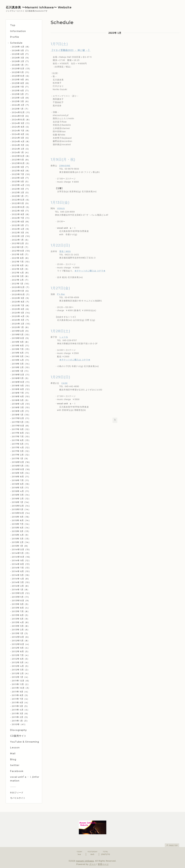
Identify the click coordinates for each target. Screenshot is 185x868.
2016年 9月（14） (21, 473)
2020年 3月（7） (21, 320)
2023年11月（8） (21, 160)
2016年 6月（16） (21, 484)
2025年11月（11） (21, 72)
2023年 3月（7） (21, 189)
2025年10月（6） (21, 76)
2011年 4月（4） (21, 710)
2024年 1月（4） (21, 152)
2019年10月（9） (21, 338)
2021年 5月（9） (21, 269)
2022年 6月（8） (21, 222)
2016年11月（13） (21, 466)
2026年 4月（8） (21, 47)
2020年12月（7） (21, 287)
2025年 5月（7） (21, 94)
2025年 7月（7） (21, 87)
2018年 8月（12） (21, 389)
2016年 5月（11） (21, 488)
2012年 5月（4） (21, 662)
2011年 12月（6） (21, 681)
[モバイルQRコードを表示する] (25, 798)
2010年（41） (19, 724)
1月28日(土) (60, 331)
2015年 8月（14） (21, 520)
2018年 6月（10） (21, 396)
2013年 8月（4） (21, 608)
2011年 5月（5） (20, 706)
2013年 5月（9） (21, 619)
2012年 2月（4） (21, 673)
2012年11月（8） (21, 641)
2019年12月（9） (21, 331)
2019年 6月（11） (21, 353)
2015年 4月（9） (21, 535)
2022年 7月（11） (21, 218)
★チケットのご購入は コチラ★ (90, 271)
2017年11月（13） (21, 422)
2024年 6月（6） (21, 134)
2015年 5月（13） (21, 531)
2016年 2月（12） (21, 499)
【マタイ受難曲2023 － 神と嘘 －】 (71, 50)
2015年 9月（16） (21, 517)
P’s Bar (61, 294)
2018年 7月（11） (21, 393)
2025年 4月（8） (21, 98)
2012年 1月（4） (20, 677)
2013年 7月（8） (21, 611)
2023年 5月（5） (21, 182)
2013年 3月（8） (21, 626)
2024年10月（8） (21, 120)
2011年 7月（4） (20, 699)
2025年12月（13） (21, 69)
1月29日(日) (60, 377)
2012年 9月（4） (21, 648)
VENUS (61, 208)
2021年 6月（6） (21, 265)
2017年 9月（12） (21, 429)
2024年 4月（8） (21, 141)
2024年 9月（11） (21, 123)
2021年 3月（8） (21, 276)
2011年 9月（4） (20, 692)
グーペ (93, 864)
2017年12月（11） (21, 418)
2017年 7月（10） (21, 437)
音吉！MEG (65, 251)
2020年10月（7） (21, 294)
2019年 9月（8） (21, 342)
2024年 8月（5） (21, 127)
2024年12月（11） (21, 112)
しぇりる (64, 337)
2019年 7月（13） (21, 349)
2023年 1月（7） (21, 196)
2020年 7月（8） (21, 305)
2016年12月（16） (21, 462)
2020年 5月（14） (21, 313)
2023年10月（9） (21, 163)
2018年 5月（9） (21, 400)
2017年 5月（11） (21, 444)
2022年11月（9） (21, 203)
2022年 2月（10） (21, 236)
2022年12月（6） (21, 200)
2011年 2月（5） (20, 717)
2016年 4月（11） (21, 491)
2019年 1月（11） (21, 371)
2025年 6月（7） (21, 54)
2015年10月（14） (21, 513)
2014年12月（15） (21, 549)
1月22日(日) (60, 245)
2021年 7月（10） (21, 262)
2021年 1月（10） (21, 284)
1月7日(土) (59, 44)
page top (172, 845)
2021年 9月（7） (21, 254)
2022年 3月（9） (21, 233)
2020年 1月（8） (21, 327)
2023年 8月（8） (21, 171)
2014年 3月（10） (21, 582)
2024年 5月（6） (21, 138)
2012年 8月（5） (21, 651)
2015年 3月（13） (21, 539)
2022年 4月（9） (21, 229)
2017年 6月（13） (21, 440)
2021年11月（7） (21, 247)
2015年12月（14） (21, 506)
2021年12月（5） (21, 243)
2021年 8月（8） (21, 258)
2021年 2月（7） (21, 280)
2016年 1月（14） (21, 502)
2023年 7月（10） (21, 174)
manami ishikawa (85, 861)
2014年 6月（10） (21, 571)
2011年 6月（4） (20, 703)
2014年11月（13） (21, 553)
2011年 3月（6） (20, 714)
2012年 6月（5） (21, 659)
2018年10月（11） (21, 382)
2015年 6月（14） (21, 528)
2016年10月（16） (21, 469)
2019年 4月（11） (21, 360)
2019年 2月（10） (21, 367)
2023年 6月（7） (21, 178)
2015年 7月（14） (21, 524)
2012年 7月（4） (21, 655)
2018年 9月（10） (21, 386)
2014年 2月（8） (21, 586)
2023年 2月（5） (21, 193)
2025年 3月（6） (21, 101)
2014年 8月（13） (21, 564)
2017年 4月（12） (21, 448)
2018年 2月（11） (21, 411)
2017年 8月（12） (21, 433)
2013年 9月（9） (21, 604)
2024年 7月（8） (21, 131)
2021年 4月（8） (21, 273)
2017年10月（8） (21, 426)
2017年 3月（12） (21, 451)
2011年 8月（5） (20, 695)
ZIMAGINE (65, 166)
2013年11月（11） (21, 597)
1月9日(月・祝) (63, 159)
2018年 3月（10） (21, 407)
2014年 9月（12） (21, 560)
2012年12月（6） (21, 637)
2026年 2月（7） (21, 61)
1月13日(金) (60, 202)
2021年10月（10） (21, 251)
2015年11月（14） (21, 509)
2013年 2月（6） (21, 630)
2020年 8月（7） (21, 302)
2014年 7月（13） (21, 568)
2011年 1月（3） (20, 721)
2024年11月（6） (21, 116)
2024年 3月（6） (21, 145)
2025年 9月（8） (21, 80)
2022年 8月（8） (21, 214)
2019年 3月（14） (21, 364)
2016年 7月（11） (21, 480)
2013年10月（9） (21, 601)
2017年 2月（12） (21, 455)
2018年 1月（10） (21, 415)
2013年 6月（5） (21, 615)
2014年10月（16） (21, 557)
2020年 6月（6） (21, 309)
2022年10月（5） (21, 207)
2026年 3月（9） (21, 58)
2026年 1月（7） (21, 65)
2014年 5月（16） (21, 575)
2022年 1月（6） (21, 240)
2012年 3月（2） (21, 670)
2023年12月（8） (21, 156)
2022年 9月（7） (21, 211)
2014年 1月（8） (21, 590)
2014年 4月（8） (21, 579)
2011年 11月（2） (21, 684)
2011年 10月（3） (21, 688)
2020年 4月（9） (21, 316)
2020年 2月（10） (21, 324)
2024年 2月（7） (21, 105)
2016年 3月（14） (21, 495)
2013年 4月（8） (21, 622)
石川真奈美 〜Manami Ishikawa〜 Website (39, 7)
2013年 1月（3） (20, 633)
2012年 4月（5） (21, 666)
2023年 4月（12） (21, 185)
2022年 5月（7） (21, 225)
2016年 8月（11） (21, 477)
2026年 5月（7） (21, 50)
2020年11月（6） (21, 291)
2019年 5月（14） (21, 356)
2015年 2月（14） (21, 542)
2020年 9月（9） (21, 298)
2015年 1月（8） (20, 546)
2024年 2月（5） (21, 149)
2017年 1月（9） (20, 459)
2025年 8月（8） (21, 83)
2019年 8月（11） (21, 346)
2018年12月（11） (21, 375)
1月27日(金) (60, 288)
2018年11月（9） (21, 378)
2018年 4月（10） (21, 404)
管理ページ (103, 864)
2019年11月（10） (21, 335)
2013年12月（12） (21, 593)
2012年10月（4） (21, 644)
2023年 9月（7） (21, 167)
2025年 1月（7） (21, 109)
